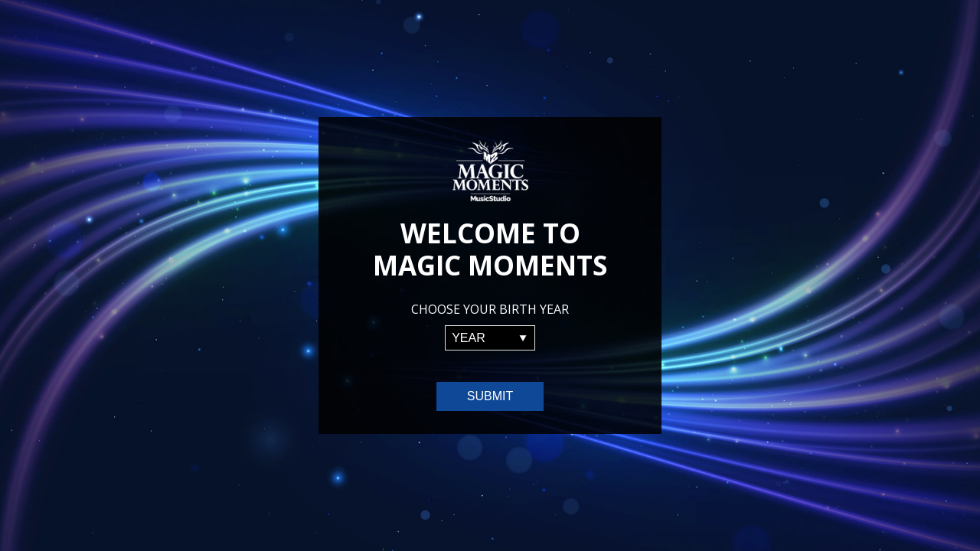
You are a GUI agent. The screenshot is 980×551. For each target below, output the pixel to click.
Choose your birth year (490, 309)
